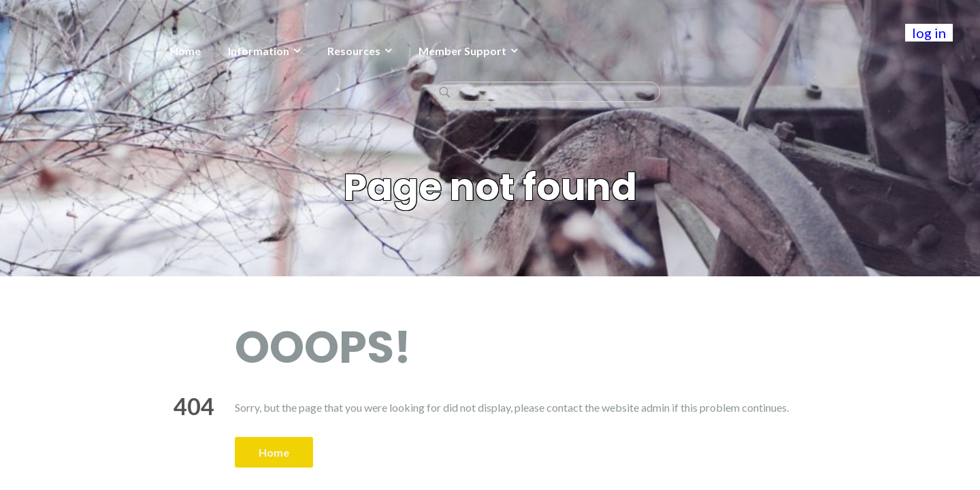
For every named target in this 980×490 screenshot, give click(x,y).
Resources (250, 51)
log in (929, 33)
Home (81, 51)
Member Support (358, 51)
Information (154, 51)
